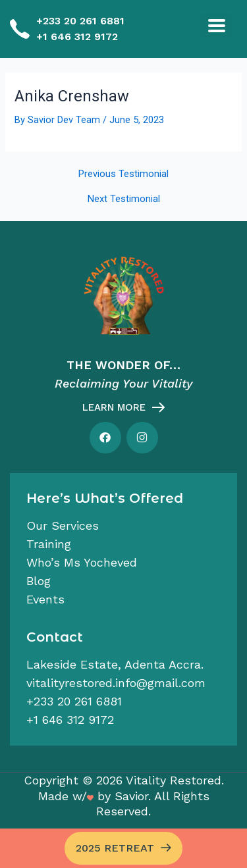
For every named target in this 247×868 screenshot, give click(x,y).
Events (45, 599)
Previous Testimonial (123, 174)
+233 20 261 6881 (80, 21)
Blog (39, 581)
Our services (63, 525)
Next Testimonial (124, 199)
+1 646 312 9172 (77, 37)
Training (49, 544)
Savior (131, 796)
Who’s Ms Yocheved (82, 562)
